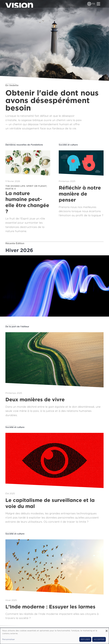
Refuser (85, 639)
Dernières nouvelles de (24, 145)
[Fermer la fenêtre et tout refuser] (107, 630)
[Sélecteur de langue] (89, 4)
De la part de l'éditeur (17, 326)
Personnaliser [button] (9, 639)
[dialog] (54, 636)
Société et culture (68, 145)
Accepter (99, 639)
